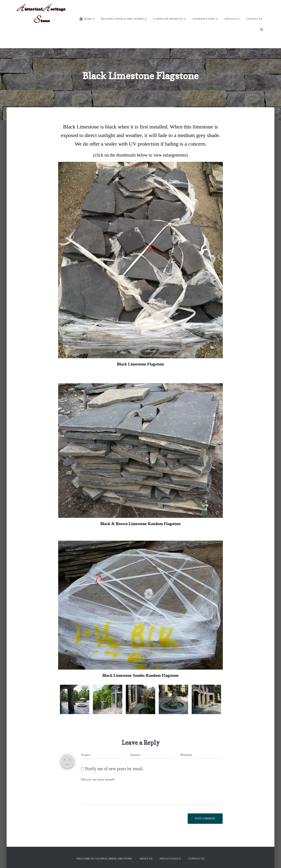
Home (87, 19)
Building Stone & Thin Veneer (124, 19)
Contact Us (254, 19)
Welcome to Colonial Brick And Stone (104, 859)
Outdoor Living (205, 19)
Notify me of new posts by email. (114, 772)
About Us (146, 859)
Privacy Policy (170, 859)
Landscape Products (169, 19)
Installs (232, 19)
